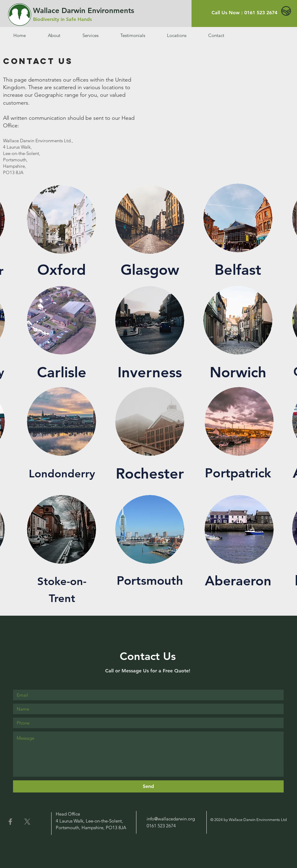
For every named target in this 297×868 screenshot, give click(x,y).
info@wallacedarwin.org (171, 819)
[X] (27, 822)
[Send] (148, 786)
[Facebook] (10, 822)
